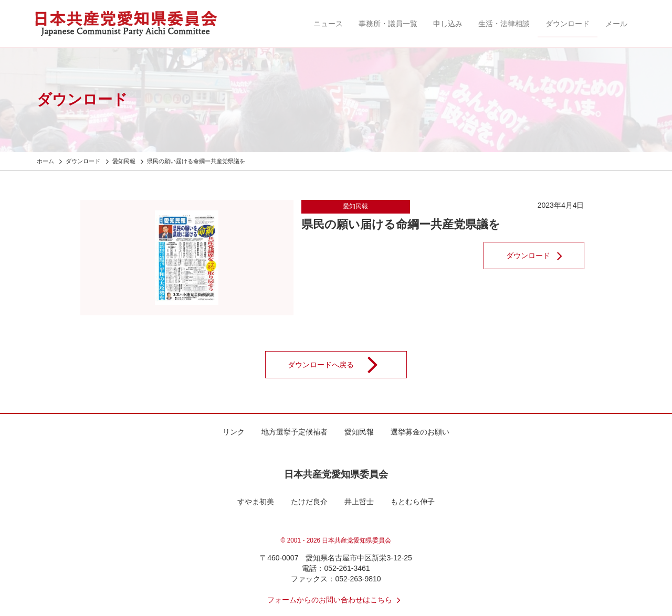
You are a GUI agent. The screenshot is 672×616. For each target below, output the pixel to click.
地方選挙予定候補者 (295, 432)
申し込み (448, 24)
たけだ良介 (309, 502)
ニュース (328, 24)
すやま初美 (256, 502)
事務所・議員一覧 (388, 24)
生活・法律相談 (504, 24)
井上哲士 (359, 502)
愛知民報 (355, 206)
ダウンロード (568, 24)
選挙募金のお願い (420, 432)
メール (616, 24)
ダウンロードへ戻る (340, 365)
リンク (234, 432)
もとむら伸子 (413, 502)
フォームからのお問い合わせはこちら (336, 600)
